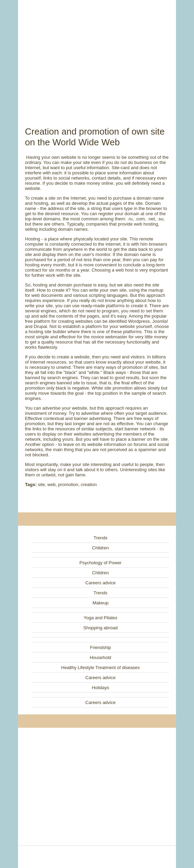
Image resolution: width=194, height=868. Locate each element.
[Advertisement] (97, 55)
